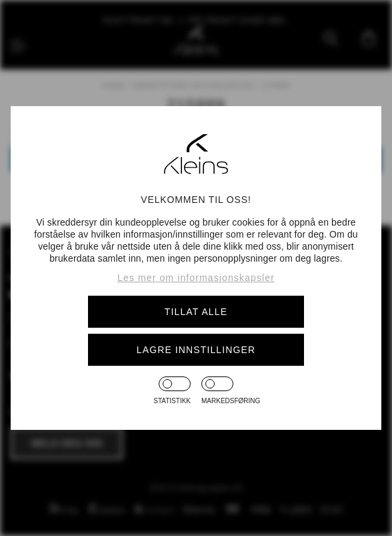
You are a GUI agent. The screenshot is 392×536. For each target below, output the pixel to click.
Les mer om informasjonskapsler (196, 278)
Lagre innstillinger (196, 350)
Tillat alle (196, 312)
